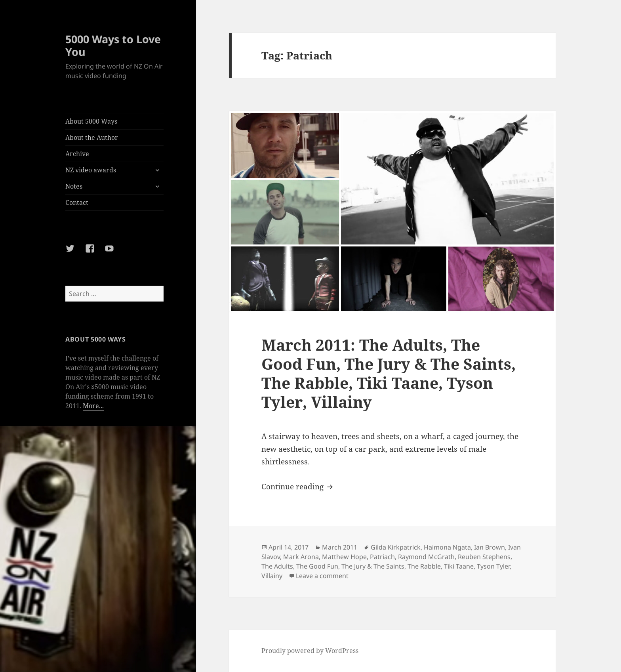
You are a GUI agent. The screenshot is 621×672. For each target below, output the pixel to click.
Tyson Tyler (493, 566)
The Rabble (424, 566)
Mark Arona (301, 557)
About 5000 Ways (91, 121)
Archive (77, 154)
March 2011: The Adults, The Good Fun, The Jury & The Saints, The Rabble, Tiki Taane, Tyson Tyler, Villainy (389, 373)
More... (93, 406)
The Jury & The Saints (373, 566)
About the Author (92, 137)
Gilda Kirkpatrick (396, 547)
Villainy (272, 576)
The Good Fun (317, 566)
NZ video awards (91, 170)
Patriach (382, 557)
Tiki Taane (459, 566)
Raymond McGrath (426, 557)
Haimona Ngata (447, 547)
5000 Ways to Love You (113, 45)
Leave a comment (322, 576)
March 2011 (340, 547)
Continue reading (298, 487)
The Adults (277, 566)
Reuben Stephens (484, 557)
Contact (77, 202)
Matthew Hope (344, 557)
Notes (74, 186)
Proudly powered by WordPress (310, 651)
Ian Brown (490, 547)
